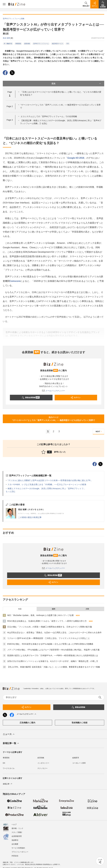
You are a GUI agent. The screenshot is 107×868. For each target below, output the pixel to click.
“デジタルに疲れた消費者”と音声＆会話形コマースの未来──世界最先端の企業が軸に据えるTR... (50, 480)
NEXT (99, 431)
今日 (20, 609)
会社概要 (15, 844)
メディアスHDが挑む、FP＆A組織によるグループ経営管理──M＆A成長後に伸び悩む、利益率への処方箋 (53, 650)
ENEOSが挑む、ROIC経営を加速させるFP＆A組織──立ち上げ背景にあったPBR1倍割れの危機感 (50, 644)
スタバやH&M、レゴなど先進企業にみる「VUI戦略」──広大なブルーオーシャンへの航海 (47, 484)
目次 (76, 84)
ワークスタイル (9, 768)
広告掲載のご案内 (27, 723)
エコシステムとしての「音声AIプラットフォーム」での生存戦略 (49, 116)
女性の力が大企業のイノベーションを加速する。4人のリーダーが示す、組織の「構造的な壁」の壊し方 (53, 661)
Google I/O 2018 (76, 158)
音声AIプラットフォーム (41, 44)
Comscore (15, 281)
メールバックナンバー (53, 391)
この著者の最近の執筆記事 (30, 517)
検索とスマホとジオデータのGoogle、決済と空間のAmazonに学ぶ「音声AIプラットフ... (46, 489)
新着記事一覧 (11, 743)
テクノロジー (42, 768)
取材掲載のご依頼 (80, 723)
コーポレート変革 (79, 763)
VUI (68, 44)
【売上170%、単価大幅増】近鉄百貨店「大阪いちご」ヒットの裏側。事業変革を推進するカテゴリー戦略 (54, 667)
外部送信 (15, 856)
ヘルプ (14, 824)
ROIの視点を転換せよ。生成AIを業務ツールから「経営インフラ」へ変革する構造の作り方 (47, 621)
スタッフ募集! (17, 832)
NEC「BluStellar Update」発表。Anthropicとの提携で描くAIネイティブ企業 (40, 615)
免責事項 (15, 840)
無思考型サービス (58, 44)
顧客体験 (27, 44)
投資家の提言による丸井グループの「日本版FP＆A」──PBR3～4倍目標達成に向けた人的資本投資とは (53, 655)
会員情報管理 (17, 836)
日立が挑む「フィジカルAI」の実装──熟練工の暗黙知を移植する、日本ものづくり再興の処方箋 (50, 627)
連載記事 (8, 784)
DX (4, 763)
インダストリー (43, 763)
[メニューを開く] (4, 4)
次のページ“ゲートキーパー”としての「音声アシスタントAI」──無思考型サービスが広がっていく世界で (53, 419)
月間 (87, 609)
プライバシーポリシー (20, 852)
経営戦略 (41, 758)
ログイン (75, 398)
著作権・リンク (17, 828)
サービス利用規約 (18, 848)
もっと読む (11, 491)
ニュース (9, 734)
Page (10, 106)
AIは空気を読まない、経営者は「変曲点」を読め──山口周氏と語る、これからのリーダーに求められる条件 (54, 632)
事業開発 (18, 44)
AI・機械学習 (8, 44)
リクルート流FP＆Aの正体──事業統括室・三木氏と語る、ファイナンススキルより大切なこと (49, 638)
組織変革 (76, 758)
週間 (53, 609)
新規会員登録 (31, 398)
